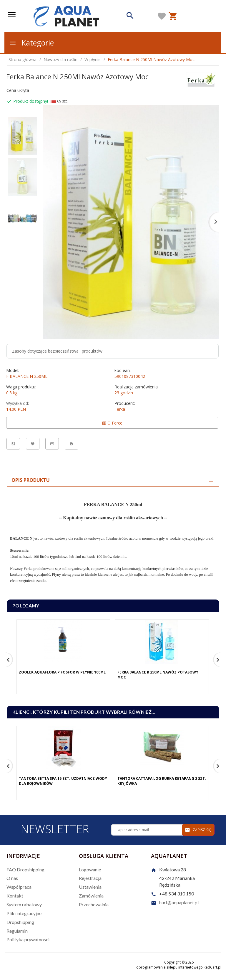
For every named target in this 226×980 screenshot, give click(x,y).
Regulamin (17, 931)
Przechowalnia (94, 904)
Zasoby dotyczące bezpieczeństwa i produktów (57, 351)
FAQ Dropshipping (25, 869)
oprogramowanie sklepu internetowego (169, 967)
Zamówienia (91, 896)
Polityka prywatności (28, 939)
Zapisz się (198, 830)
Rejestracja (90, 878)
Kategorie (31, 43)
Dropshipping (20, 922)
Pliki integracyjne (24, 913)
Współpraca (19, 887)
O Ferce (112, 423)
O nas (12, 878)
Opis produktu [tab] (31, 480)
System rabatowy (24, 904)
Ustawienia (90, 887)
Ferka (120, 409)
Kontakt (15, 896)
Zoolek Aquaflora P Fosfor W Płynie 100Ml (62, 672)
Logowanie (90, 869)
